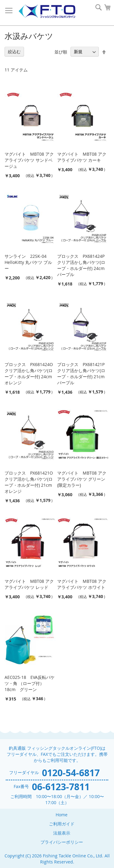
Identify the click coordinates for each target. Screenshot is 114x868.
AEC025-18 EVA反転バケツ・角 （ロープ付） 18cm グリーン (30, 683)
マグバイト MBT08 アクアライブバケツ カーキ (82, 157)
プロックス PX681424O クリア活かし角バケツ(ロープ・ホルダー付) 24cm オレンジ (29, 373)
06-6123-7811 (61, 787)
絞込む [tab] (14, 52)
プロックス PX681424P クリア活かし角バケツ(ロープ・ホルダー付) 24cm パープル (81, 265)
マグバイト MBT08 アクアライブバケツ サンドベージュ (29, 160)
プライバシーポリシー (62, 842)
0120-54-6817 (71, 773)
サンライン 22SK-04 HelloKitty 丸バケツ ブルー (28, 262)
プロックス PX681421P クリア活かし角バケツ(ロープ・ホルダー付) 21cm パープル (81, 373)
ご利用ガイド (62, 824)
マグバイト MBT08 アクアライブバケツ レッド (29, 584)
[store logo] (47, 11)
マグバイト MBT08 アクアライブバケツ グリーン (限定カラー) (82, 479)
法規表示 (62, 833)
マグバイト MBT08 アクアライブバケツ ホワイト (82, 584)
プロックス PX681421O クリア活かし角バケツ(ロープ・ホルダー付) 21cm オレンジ (29, 482)
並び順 (61, 52)
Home (62, 815)
